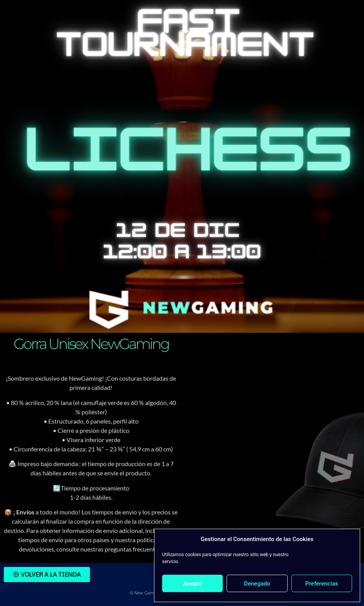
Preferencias (322, 584)
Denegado (257, 584)
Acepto (193, 584)
